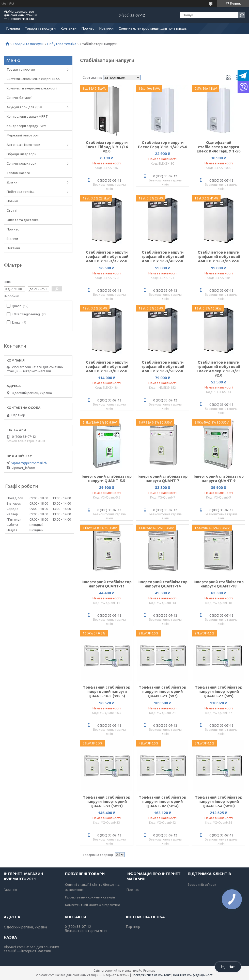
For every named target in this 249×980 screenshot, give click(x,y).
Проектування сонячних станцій (90, 897)
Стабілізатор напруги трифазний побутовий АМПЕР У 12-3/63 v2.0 (219, 256)
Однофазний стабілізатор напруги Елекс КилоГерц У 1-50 (219, 147)
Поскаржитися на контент (151, 975)
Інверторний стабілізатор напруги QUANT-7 (162, 478)
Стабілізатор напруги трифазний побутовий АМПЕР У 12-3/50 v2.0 (163, 367)
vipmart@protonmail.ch (29, 463)
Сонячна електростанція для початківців (153, 28)
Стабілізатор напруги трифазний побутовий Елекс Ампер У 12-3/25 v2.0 (219, 369)
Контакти (69, 28)
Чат (228, 967)
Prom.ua (149, 970)
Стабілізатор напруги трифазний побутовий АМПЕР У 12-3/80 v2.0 (107, 367)
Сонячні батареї (19, 98)
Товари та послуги (40, 28)
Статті (12, 210)
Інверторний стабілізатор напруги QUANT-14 (162, 584)
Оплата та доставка (23, 220)
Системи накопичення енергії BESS (33, 79)
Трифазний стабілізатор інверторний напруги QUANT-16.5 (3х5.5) (107, 691)
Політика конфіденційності (193, 975)
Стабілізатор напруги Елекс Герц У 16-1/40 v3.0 (163, 145)
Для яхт (13, 182)
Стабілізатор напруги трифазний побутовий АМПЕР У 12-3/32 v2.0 (107, 256)
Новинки (106, 28)
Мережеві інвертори (23, 135)
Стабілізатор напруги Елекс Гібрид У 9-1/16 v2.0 (107, 147)
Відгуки (12, 239)
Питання (13, 248)
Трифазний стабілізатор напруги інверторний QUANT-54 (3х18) (219, 802)
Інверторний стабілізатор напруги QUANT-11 (107, 584)
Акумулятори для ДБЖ (25, 107)
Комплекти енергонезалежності (32, 88)
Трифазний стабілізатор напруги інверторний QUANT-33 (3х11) (107, 802)
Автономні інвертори (23, 145)
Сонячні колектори (21, 163)
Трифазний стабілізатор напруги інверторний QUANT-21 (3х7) (162, 691)
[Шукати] (242, 15)
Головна (13, 28)
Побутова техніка (62, 44)
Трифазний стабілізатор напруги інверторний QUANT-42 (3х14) (162, 802)
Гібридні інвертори (21, 154)
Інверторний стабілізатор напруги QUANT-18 (219, 584)
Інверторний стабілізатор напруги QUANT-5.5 (107, 478)
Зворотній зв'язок (202, 884)
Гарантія (10, 890)
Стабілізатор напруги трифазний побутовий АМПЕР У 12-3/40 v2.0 (163, 256)
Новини (12, 201)
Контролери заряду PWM (27, 126)
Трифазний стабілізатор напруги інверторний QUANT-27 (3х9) (219, 691)
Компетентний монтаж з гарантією (93, 905)
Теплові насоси (18, 173)
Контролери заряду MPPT (27, 116)
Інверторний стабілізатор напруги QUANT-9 (219, 478)
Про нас (88, 28)
